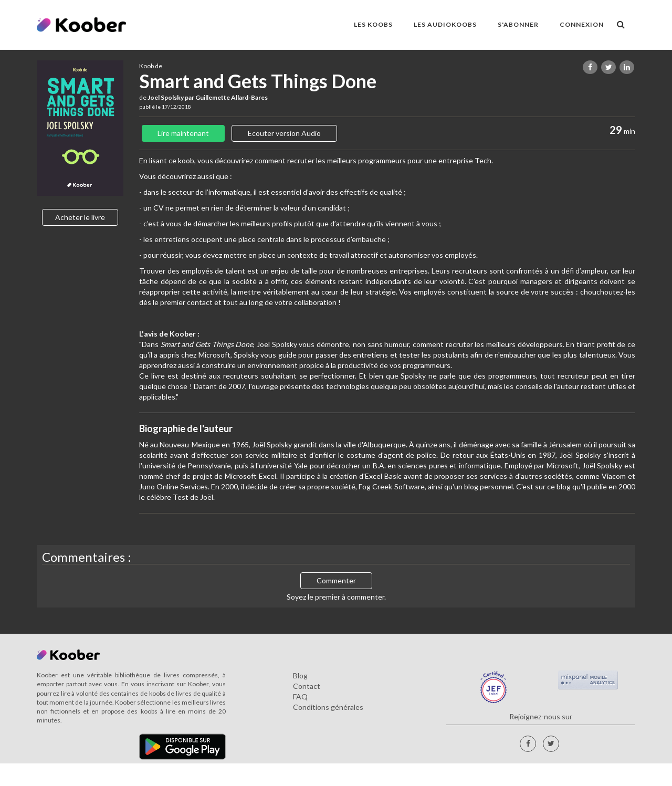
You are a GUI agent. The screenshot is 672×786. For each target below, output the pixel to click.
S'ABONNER (518, 24)
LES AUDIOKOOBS (445, 24)
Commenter (336, 580)
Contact (307, 686)
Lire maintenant (183, 133)
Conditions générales (328, 707)
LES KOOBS (373, 24)
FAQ (300, 696)
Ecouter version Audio (284, 133)
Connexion (582, 24)
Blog (300, 675)
